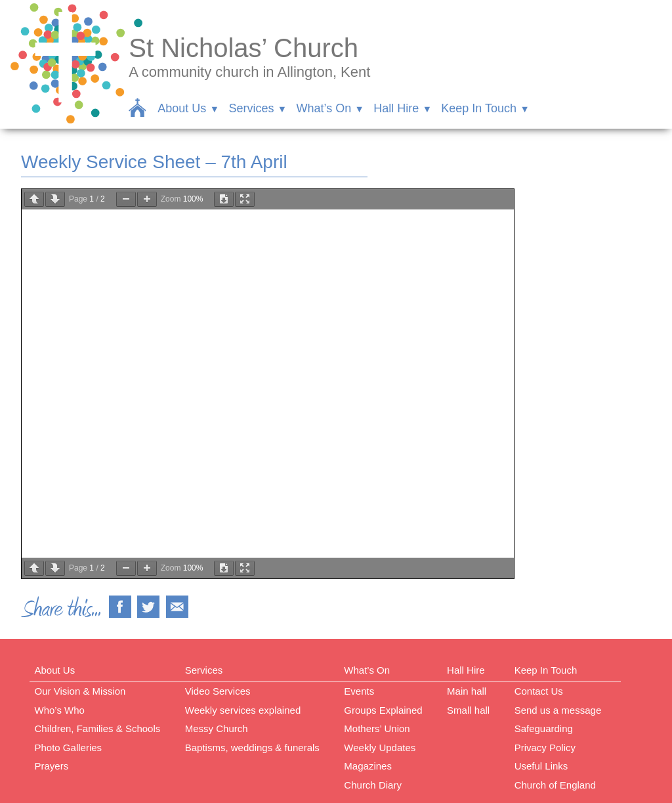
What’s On (324, 108)
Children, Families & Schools (98, 728)
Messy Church (217, 728)
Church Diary (373, 785)
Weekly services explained (243, 710)
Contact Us (539, 691)
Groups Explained (383, 710)
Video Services (218, 691)
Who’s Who (60, 710)
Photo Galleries (69, 748)
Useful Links (541, 766)
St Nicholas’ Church (243, 48)
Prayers (52, 766)
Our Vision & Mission (80, 691)
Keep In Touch (479, 108)
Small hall (468, 710)
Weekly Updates (380, 748)
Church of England (555, 785)
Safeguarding (544, 728)
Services (251, 108)
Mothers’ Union (377, 728)
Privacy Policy (545, 748)
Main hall (467, 691)
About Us (182, 108)
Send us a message (558, 710)
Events (359, 691)
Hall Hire (396, 108)
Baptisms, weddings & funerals (252, 748)
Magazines (368, 766)
